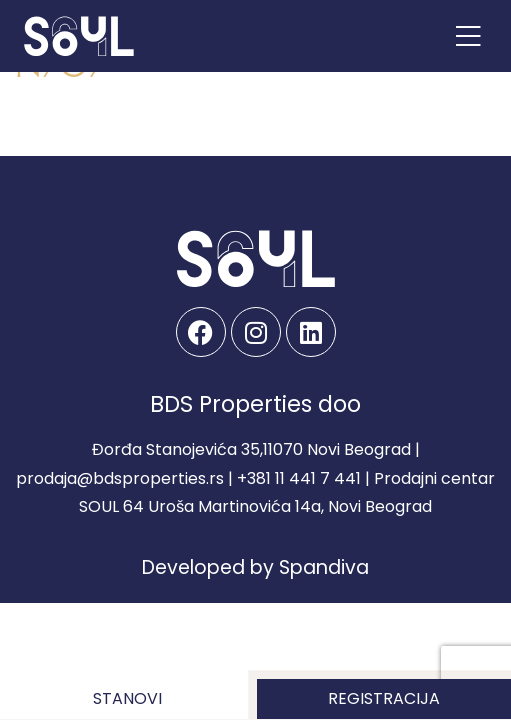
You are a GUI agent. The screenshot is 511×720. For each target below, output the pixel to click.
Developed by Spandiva (255, 567)
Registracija (384, 698)
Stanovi (127, 698)
